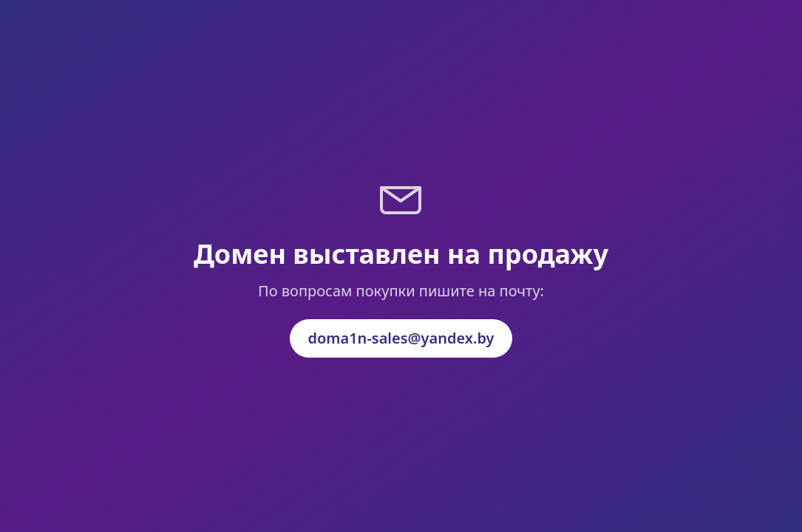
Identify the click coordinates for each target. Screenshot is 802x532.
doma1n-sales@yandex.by (401, 338)
